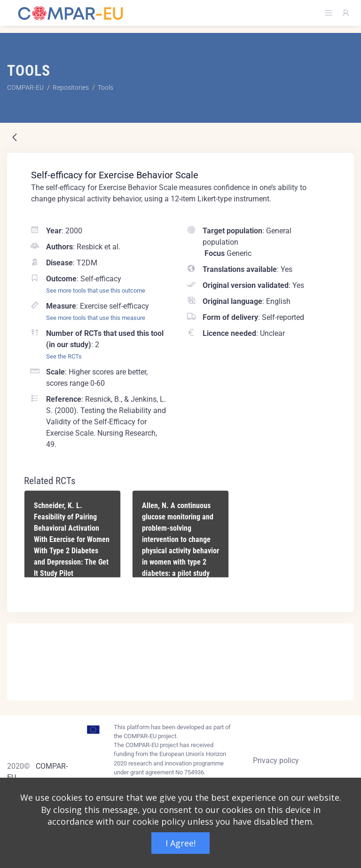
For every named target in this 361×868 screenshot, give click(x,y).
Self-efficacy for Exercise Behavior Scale (115, 175)
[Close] (340, 631)
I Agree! (180, 843)
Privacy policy (276, 760)
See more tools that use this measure (96, 318)
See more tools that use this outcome (96, 291)
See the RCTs (64, 356)
